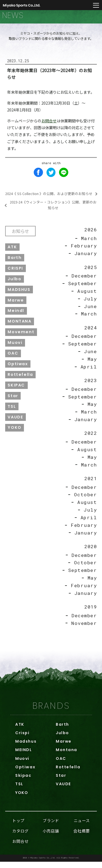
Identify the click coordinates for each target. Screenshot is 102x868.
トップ (18, 827)
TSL (12, 411)
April (89, 371)
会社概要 (82, 837)
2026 (90, 233)
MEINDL (24, 756)
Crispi (22, 739)
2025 (90, 271)
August (87, 295)
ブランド (51, 827)
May (92, 363)
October (85, 500)
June (90, 310)
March (89, 242)
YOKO (15, 432)
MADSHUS (19, 293)
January (85, 257)
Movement (21, 336)
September (82, 287)
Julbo (15, 283)
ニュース (82, 827)
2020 (90, 552)
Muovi (15, 347)
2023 (90, 385)
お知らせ (21, 234)
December (84, 280)
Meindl (16, 315)
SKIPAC (17, 389)
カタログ (20, 837)
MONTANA (20, 325)
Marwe (16, 304)
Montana (67, 756)
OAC (13, 358)
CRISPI (16, 272)
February (83, 250)
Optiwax (18, 368)
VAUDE (16, 421)
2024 (90, 332)
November (84, 629)
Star (13, 400)
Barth (15, 261)
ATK (13, 250)
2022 (90, 438)
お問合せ (49, 124)
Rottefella (21, 379)
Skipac (23, 782)
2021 (90, 484)
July (90, 302)
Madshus (26, 748)
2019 (90, 613)
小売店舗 (51, 837)
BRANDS (51, 712)
